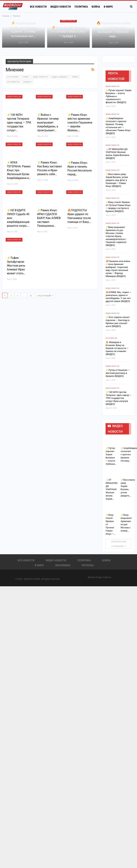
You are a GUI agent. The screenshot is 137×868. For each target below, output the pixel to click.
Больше (109, 7)
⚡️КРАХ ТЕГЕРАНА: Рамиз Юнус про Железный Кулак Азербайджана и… (19, 170)
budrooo (107, 577)
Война (96, 7)
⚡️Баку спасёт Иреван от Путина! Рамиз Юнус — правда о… (68, 32)
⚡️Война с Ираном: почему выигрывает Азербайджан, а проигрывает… (48, 123)
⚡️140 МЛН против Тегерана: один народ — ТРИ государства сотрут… (19, 123)
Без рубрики (13, 77)
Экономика (63, 565)
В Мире (26, 77)
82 (31, 296)
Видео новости (61, 7)
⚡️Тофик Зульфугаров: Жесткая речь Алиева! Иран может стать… (16, 266)
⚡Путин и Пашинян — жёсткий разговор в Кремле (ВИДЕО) (118, 373)
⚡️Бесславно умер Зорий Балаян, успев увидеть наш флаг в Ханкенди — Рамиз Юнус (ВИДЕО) (117, 180)
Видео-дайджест (60, 77)
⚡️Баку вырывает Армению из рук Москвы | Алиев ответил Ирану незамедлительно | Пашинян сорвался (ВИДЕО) (116, 236)
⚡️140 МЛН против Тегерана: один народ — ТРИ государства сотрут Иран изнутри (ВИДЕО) (118, 398)
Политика (81, 7)
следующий (45, 295)
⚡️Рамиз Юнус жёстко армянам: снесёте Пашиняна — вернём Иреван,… (80, 123)
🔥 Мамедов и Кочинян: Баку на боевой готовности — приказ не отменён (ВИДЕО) (117, 348)
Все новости (38, 7)
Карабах (27, 82)
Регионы (88, 565)
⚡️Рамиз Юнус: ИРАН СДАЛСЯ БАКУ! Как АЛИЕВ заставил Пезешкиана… (49, 218)
